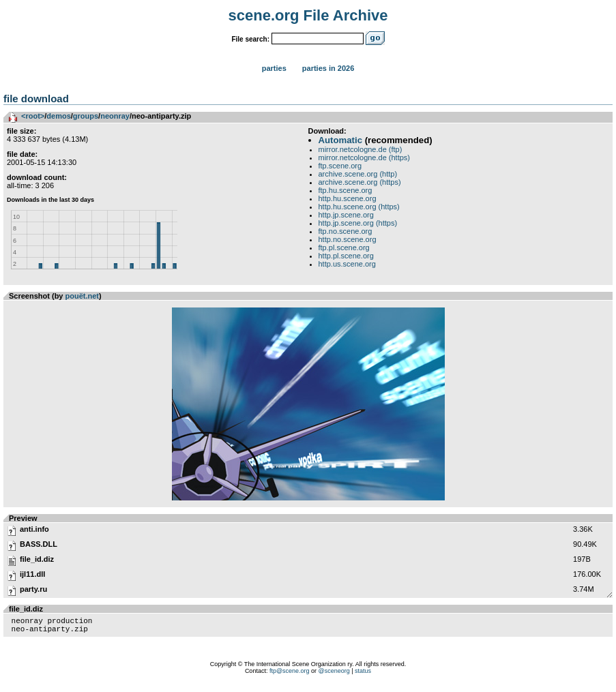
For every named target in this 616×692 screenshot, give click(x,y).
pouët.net (83, 296)
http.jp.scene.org (346, 215)
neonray (115, 116)
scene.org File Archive (308, 15)
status (363, 675)
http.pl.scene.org (346, 256)
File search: (250, 39)
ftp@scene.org (290, 675)
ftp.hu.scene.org (346, 190)
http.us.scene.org (347, 264)
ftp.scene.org (340, 166)
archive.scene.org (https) (360, 182)
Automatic (340, 140)
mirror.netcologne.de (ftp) (361, 149)
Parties (274, 68)
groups (86, 116)
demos (58, 116)
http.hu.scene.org (348, 198)
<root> (33, 116)
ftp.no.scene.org (346, 231)
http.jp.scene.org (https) (358, 223)
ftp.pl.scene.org (344, 247)
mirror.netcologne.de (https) (365, 157)
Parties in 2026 (328, 68)
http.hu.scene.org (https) (359, 207)
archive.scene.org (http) (358, 174)
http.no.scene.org (348, 239)
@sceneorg (334, 675)
